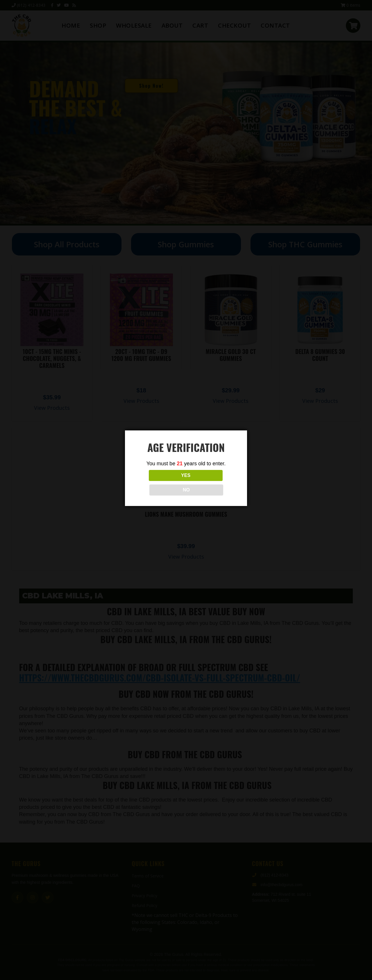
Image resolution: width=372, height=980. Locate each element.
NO (212, 483)
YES (160, 483)
